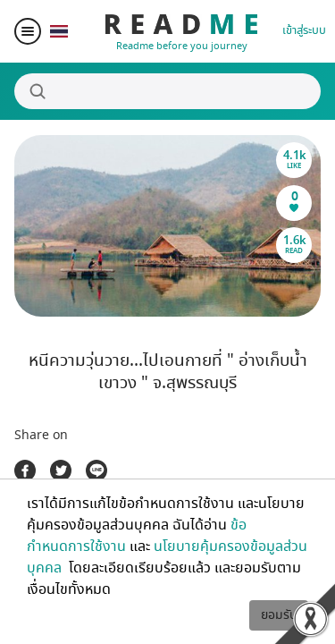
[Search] (167, 91)
